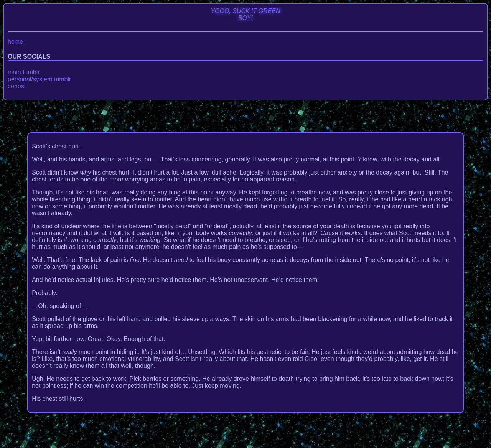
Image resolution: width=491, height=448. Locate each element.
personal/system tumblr (39, 79)
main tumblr (24, 72)
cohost (17, 86)
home (15, 42)
